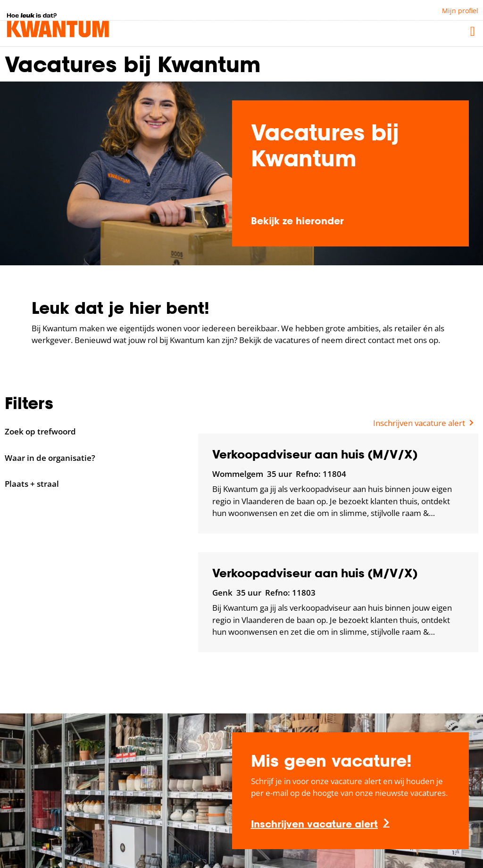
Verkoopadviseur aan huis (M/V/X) (315, 454)
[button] (473, 32)
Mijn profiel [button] (460, 11)
